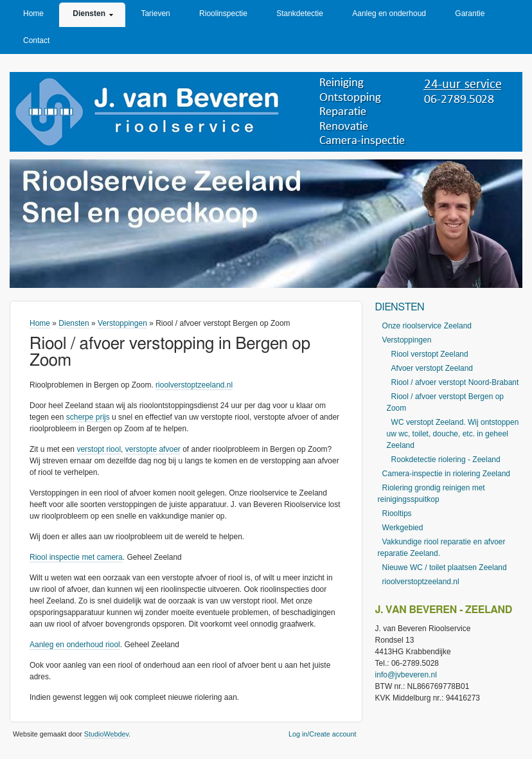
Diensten (89, 13)
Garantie (470, 13)
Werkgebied (403, 528)
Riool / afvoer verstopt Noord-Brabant (455, 382)
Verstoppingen (122, 323)
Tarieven (155, 13)
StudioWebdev (106, 734)
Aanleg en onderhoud (389, 13)
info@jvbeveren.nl (406, 675)
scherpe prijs (88, 417)
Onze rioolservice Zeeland (427, 326)
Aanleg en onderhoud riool (75, 645)
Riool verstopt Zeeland (430, 354)
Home (33, 13)
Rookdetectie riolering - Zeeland (446, 460)
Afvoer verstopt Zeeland (432, 368)
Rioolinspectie (223, 13)
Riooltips (397, 513)
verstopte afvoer (153, 449)
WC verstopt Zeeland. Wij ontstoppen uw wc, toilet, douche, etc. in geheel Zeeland (453, 434)
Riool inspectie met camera (76, 557)
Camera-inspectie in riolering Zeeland (446, 474)
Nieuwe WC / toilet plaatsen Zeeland (445, 567)
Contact (36, 40)
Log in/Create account (323, 734)
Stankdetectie (300, 13)
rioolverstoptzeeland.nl (194, 385)
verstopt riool (99, 449)
